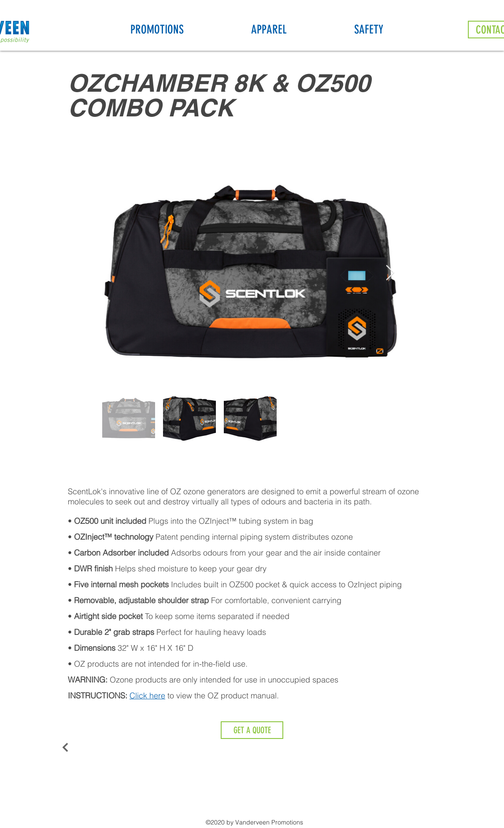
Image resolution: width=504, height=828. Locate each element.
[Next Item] (390, 273)
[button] (186, 30)
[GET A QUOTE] (252, 730)
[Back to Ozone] (70, 747)
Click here (147, 696)
